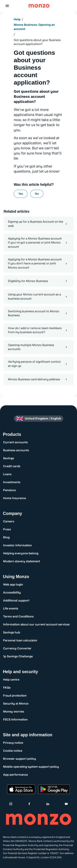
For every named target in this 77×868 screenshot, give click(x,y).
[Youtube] (66, 804)
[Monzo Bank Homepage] (39, 6)
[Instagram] (11, 804)
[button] (7, 6)
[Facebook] (29, 804)
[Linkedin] (48, 804)
